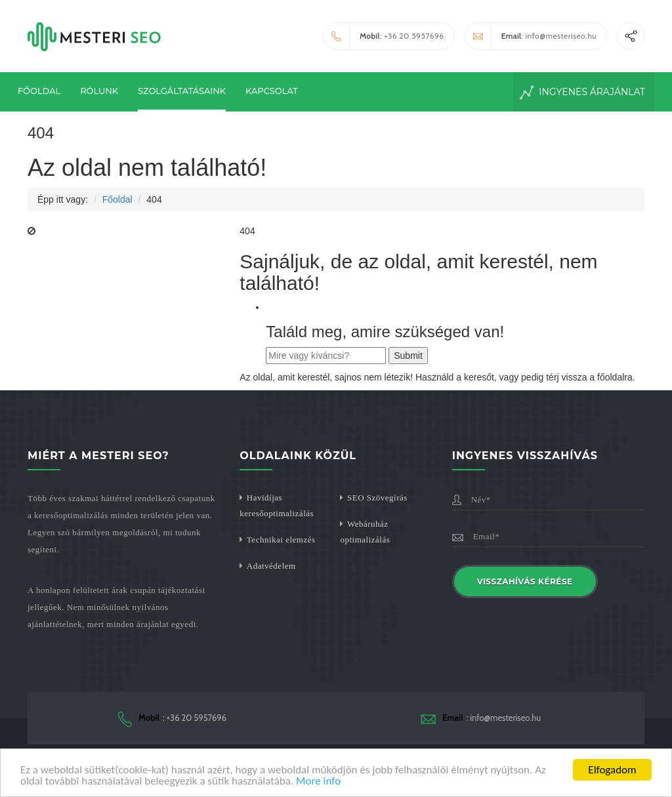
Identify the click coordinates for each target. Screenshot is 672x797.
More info (318, 782)
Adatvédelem (271, 566)
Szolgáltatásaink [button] (182, 91)
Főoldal (39, 91)
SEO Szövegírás (377, 498)
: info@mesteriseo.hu (531, 36)
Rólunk (99, 91)
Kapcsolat (272, 91)
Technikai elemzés (281, 540)
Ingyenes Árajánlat (583, 92)
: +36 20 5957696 (384, 36)
